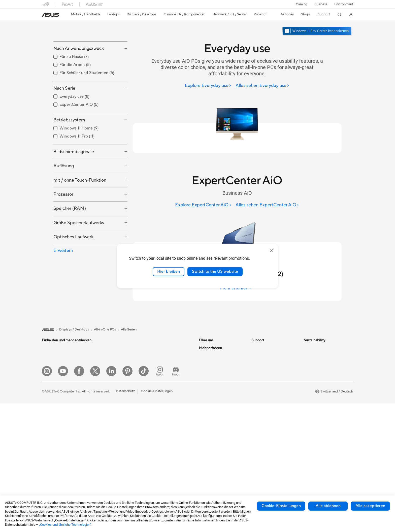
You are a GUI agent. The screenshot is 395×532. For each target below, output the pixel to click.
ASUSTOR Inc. (210, 386)
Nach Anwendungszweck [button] (79, 76)
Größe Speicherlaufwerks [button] (79, 250)
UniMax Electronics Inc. (217, 401)
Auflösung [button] (64, 193)
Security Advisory (265, 405)
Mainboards (103, 378)
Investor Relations (212, 371)
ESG (307, 348)
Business (321, 4)
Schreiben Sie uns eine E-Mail (273, 378)
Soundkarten (104, 416)
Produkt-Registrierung (268, 371)
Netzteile (101, 409)
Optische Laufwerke (109, 424)
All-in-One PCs (53, 432)
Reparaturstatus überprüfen (272, 355)
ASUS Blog (207, 461)
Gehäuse (101, 393)
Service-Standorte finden (270, 363)
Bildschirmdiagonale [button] (74, 179)
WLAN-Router (157, 348)
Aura (203, 477)
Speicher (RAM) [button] (70, 236)
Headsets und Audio (161, 397)
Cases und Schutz (159, 424)
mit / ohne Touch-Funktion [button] (80, 207)
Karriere (205, 355)
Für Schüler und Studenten (61, 394)
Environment (344, 4)
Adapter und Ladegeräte (164, 432)
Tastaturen (154, 382)
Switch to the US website (215, 272)
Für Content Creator (57, 386)
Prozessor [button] (63, 222)
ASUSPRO (207, 439)
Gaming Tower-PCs (108, 348)
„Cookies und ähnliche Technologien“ (65, 525)
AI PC (203, 416)
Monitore (49, 417)
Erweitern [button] (63, 278)
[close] (272, 250)
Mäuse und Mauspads (162, 390)
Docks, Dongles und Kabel (165, 439)
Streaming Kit (156, 405)
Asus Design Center (214, 431)
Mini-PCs (101, 363)
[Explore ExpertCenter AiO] (203, 205)
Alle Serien (129, 329)
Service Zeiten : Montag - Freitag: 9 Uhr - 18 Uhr (270, 395)
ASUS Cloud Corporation (218, 393)
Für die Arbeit (52, 379)
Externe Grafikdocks (109, 439)
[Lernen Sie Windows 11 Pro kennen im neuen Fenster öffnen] (317, 31)
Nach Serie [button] (64, 115)
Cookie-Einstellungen (281, 506)
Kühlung (100, 401)
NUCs (98, 355)
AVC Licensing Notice (215, 454)
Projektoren (51, 424)
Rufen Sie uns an (263, 386)
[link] (50, 15)
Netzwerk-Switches (160, 367)
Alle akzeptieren (370, 506)
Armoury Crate (210, 469)
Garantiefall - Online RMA (270, 348)
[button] (302, 4)
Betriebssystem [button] (69, 147)
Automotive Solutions (215, 446)
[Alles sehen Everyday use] (262, 86)
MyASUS (258, 420)
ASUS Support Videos (268, 412)
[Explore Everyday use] (208, 86)
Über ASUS (208, 348)
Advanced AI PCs (212, 424)
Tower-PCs (50, 439)
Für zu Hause (51, 371)
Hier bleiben (169, 272)
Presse (204, 378)
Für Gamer (50, 401)
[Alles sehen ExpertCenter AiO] (267, 205)
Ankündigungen (211, 363)
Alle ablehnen (328, 506)
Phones (47, 356)
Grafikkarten (103, 386)
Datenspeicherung (108, 431)
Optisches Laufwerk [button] (73, 264)
